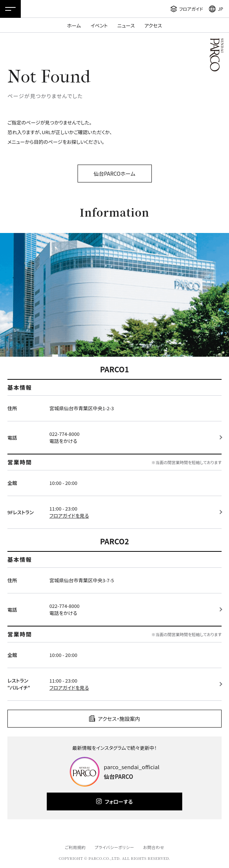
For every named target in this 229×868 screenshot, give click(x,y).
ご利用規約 (75, 847)
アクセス (153, 25)
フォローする (119, 801)
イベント (99, 25)
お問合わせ (154, 847)
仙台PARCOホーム (114, 174)
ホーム (74, 25)
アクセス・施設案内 (119, 719)
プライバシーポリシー (114, 847)
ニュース (126, 25)
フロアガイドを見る (69, 516)
